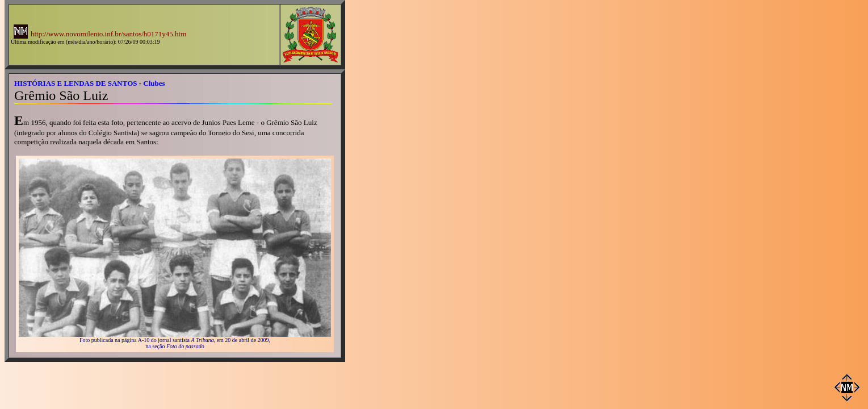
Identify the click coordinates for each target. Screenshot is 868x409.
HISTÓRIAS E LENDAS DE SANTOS (76, 83)
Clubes (154, 83)
